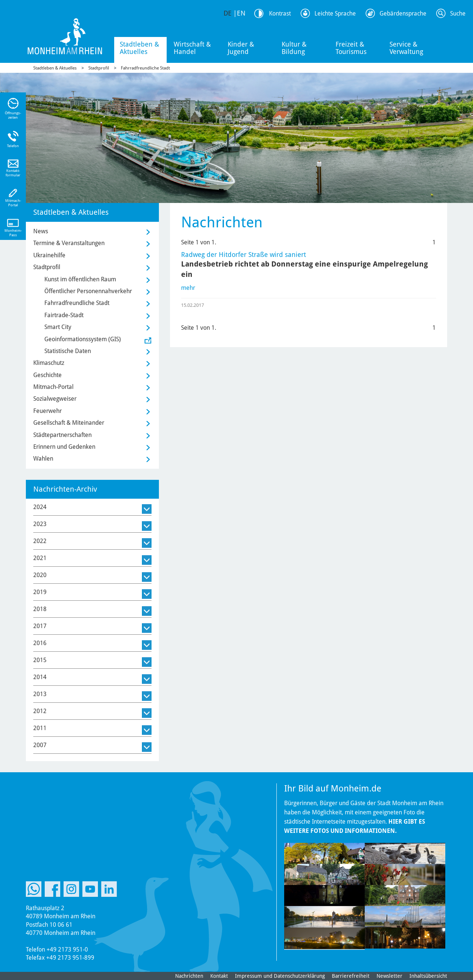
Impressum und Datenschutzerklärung (280, 976)
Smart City (58, 327)
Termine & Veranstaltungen (69, 243)
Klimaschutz (49, 363)
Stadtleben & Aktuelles (139, 48)
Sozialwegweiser (55, 399)
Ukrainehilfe (49, 255)
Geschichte (47, 375)
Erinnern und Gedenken (64, 447)
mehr (188, 288)
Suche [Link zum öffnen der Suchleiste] (458, 13)
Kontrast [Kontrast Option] (280, 13)
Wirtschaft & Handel (192, 48)
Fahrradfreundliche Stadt (145, 68)
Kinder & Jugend (241, 48)
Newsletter (389, 976)
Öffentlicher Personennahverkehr (88, 291)
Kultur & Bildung (294, 48)
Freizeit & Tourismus (351, 48)
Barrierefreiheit (351, 976)
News (41, 231)
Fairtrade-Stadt (64, 315)
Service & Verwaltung (406, 48)
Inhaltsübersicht (428, 976)
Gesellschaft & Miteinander (69, 423)
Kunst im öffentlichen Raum (80, 279)
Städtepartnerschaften (62, 435)
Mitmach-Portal (53, 387)
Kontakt (219, 976)
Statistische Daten (68, 351)
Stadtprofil (99, 68)
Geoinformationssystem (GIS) (83, 339)
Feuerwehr (47, 411)
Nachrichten (189, 976)
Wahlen (43, 459)
